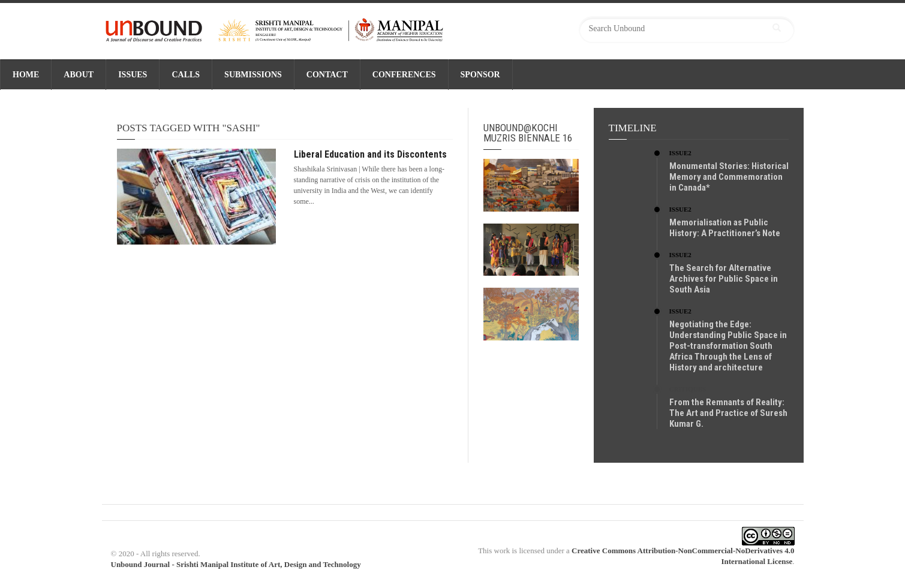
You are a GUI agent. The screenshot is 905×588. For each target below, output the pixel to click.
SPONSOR (480, 75)
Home (26, 75)
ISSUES (133, 75)
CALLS (186, 75)
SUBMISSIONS (253, 75)
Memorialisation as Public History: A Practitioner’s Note (725, 228)
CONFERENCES (404, 75)
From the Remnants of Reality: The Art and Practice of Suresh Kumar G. (728, 413)
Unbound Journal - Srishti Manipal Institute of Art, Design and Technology (236, 564)
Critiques (688, 389)
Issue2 (680, 153)
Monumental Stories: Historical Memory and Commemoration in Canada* (729, 177)
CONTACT (327, 75)
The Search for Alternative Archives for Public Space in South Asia (724, 279)
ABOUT (79, 75)
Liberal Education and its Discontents (370, 154)
